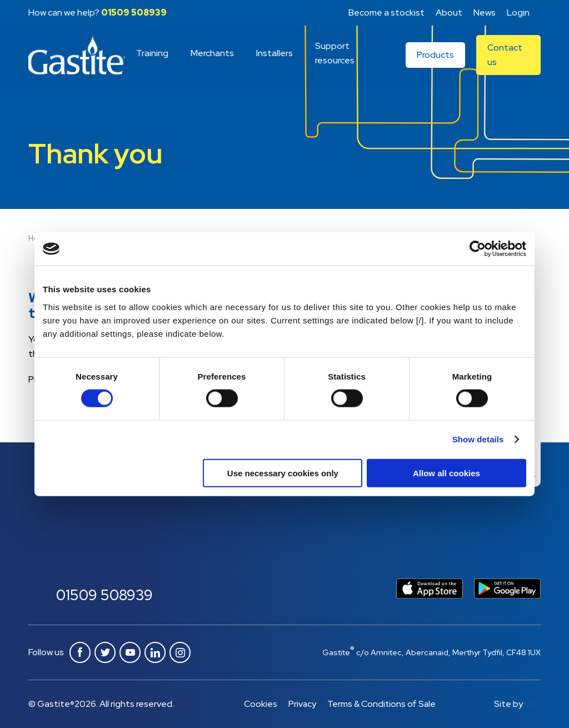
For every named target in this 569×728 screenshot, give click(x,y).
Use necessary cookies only (283, 473)
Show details (478, 439)
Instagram (180, 652)
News (485, 13)
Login (518, 13)
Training (153, 54)
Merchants (213, 54)
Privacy (301, 704)
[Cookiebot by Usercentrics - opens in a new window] (478, 249)
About (449, 13)
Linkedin (155, 652)
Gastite (77, 56)
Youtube (130, 652)
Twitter (105, 652)
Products (436, 56)
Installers (275, 54)
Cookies (259, 704)
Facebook (80, 652)
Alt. (533, 704)
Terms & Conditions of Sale (382, 704)
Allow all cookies (446, 473)
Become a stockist (386, 13)
